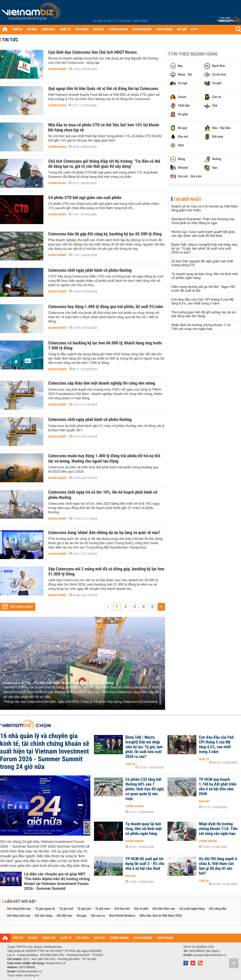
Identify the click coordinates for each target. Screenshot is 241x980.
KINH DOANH (165, 29)
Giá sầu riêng (44, 916)
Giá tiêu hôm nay (164, 909)
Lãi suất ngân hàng (192, 909)
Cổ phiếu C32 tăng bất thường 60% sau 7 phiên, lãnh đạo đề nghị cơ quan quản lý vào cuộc (145, 789)
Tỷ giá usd (66, 909)
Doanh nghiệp (57, 69)
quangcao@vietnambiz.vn (209, 955)
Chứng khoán (57, 105)
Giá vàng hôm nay (19, 909)
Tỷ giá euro (103, 909)
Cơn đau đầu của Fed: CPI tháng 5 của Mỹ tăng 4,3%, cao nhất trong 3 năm (203, 302)
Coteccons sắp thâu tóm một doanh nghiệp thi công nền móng (102, 383)
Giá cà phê (141, 909)
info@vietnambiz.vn (29, 971)
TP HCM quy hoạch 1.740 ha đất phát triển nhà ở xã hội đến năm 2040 (218, 787)
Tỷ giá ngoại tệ (45, 909)
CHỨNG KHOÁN (119, 29)
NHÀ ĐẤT (99, 29)
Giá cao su (98, 916)
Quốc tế (204, 759)
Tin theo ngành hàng (194, 54)
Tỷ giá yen (84, 909)
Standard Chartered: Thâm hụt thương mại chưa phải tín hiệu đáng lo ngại (203, 221)
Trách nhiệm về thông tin (23, 975)
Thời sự (130, 764)
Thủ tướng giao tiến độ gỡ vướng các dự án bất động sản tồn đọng (204, 314)
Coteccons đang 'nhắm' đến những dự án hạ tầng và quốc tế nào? (104, 533)
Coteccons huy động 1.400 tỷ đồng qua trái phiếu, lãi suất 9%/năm (106, 307)
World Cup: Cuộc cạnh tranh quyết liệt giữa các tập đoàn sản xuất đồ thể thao (203, 234)
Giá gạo (81, 916)
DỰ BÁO (32, 29)
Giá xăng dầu (218, 909)
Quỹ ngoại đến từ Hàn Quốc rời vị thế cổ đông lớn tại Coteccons (103, 89)
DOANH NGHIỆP (142, 29)
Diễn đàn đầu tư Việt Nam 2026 (161, 916)
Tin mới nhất (187, 199)
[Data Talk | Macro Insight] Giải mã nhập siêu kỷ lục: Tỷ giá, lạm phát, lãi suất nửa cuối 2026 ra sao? (205, 249)
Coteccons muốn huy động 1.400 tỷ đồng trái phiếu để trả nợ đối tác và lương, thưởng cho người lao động (104, 458)
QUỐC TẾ (65, 29)
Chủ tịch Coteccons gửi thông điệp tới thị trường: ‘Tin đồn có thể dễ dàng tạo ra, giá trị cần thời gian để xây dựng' (104, 164)
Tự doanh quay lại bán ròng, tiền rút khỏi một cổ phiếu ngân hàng (144, 829)
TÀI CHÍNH (82, 29)
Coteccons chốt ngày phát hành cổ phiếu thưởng (90, 270)
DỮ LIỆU (182, 29)
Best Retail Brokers (122, 916)
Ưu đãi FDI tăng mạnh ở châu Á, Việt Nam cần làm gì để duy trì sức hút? (218, 866)
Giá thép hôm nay (19, 916)
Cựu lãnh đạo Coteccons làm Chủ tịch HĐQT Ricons (93, 52)
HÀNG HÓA (48, 29)
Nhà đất (204, 801)
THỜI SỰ (17, 29)
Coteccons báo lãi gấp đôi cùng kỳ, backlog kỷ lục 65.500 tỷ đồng (105, 234)
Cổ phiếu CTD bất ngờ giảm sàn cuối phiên (85, 198)
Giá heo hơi (122, 909)
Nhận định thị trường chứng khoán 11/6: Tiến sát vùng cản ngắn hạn (201, 327)
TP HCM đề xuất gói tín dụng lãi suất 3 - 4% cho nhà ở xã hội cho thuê (145, 864)
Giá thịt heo (64, 916)
